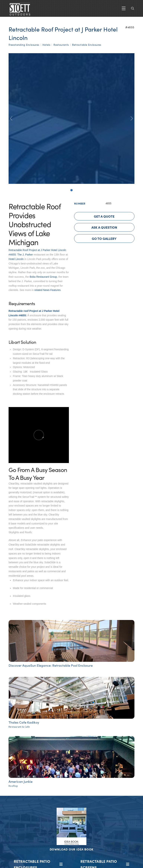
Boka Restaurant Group (43, 277)
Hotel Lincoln (16, 259)
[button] (124, 8)
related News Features (48, 290)
